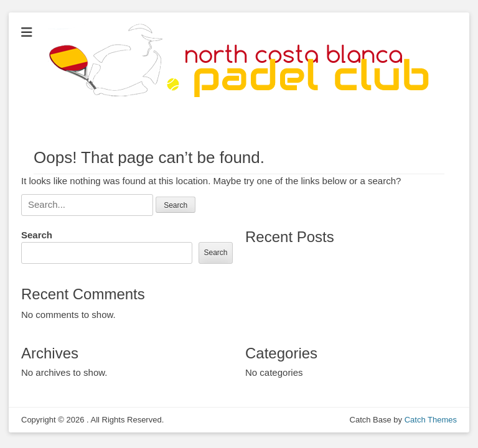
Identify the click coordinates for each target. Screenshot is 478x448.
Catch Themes (431, 420)
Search (37, 235)
